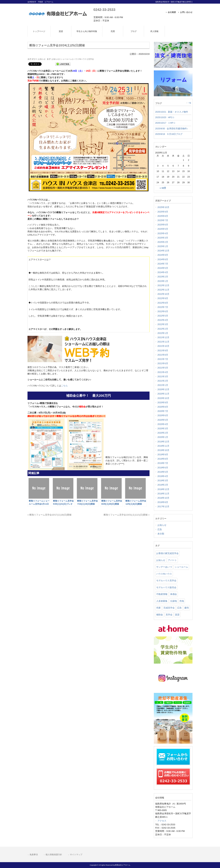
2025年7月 (163, 220)
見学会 (91, 59)
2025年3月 (163, 238)
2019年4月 (163, 476)
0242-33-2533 (104, 10)
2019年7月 (163, 463)
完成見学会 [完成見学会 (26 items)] (169, 608)
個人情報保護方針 (54, 855)
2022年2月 (163, 329)
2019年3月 (163, 480)
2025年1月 (163, 246)
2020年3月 (163, 428)
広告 (160, 529)
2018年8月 (163, 502)
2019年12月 (163, 442)
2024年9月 (163, 255)
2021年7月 (163, 359)
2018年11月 (163, 494)
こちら (64, 386)
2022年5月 (163, 316)
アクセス (162, 821)
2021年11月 (163, 342)
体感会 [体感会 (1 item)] (174, 594)
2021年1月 (163, 385)
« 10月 (163, 188)
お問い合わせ (186, 12)
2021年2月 (163, 381)
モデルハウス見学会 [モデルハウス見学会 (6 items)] (166, 581)
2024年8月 (163, 259)
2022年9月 (163, 298)
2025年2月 (163, 242)
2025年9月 (163, 212)
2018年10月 (163, 498)
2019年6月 (163, 468)
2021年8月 (163, 355)
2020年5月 (163, 420)
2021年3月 (163, 376)
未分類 (161, 534)
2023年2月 (163, 277)
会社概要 (172, 12)
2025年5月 (163, 229)
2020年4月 (163, 424)
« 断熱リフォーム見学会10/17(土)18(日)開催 (49, 515)
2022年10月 (163, 294)
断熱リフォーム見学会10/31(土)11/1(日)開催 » (127, 515)
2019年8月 (163, 459)
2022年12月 (163, 285)
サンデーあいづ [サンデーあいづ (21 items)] (164, 567)
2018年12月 (163, 489)
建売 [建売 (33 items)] (187, 608)
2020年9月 (163, 402)
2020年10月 (163, 398)
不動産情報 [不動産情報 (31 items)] (162, 594)
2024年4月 (163, 272)
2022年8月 (163, 303)
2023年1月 (163, 281)
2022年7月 (163, 307)
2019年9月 (163, 454)
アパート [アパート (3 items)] (172, 560)
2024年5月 (163, 268)
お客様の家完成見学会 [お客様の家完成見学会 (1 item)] (167, 553)
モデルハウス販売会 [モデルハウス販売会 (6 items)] (166, 587)
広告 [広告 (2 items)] (179, 608)
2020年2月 (163, 433)
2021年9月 (163, 350)
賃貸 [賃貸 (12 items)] (177, 615)
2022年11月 (163, 290)
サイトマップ (76, 855)
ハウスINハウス (80, 59)
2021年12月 (163, 337)
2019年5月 (163, 472)
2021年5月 (163, 368)
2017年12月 (163, 506)
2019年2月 (163, 485)
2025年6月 (163, 225)
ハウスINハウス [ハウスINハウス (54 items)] (164, 574)
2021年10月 (163, 346)
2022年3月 (163, 324)
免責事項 (34, 855)
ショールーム (66, 59)
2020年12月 (163, 389)
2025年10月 (163, 207)
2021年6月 (163, 363)
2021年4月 (163, 372)
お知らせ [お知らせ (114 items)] (161, 560)
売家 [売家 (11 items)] (158, 608)
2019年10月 (163, 450)
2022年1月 (163, 333)
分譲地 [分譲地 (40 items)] (174, 601)
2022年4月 (163, 320)
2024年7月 (163, 264)
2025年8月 (163, 216)
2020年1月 (163, 437)
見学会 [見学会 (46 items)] (169, 615)
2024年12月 (163, 251)
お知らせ (42, 59)
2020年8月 (163, 407)
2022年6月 (163, 311)
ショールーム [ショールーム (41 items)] (181, 567)
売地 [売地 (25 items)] (182, 601)
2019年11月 (163, 446)
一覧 (189, 103)
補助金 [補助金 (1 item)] (160, 615)
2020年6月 (163, 415)
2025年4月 (163, 233)
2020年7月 (163, 411)
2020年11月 (163, 394)
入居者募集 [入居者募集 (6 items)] (162, 601)
